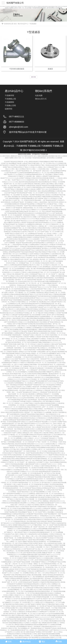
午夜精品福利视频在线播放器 (26, 296)
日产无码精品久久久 (48, 431)
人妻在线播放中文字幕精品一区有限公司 (42, 339)
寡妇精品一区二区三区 (49, 206)
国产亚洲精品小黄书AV (45, 396)
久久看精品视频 (47, 545)
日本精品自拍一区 (59, 534)
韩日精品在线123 (60, 615)
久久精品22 (29, 272)
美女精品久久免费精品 (54, 593)
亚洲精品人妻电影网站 (9, 252)
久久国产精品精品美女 (43, 217)
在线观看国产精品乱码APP (54, 536)
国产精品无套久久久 (9, 200)
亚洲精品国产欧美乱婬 (36, 523)
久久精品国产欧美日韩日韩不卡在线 (45, 427)
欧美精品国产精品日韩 (34, 252)
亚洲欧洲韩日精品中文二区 (22, 540)
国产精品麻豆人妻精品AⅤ (18, 352)
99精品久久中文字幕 (9, 449)
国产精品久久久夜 (12, 499)
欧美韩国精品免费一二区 (55, 239)
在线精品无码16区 (34, 435)
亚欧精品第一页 (35, 399)
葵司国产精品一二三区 (44, 285)
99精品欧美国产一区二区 (20, 451)
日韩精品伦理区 (17, 167)
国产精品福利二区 (26, 578)
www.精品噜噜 (59, 226)
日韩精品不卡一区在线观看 (51, 394)
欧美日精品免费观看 (49, 257)
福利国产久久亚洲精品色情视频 (52, 625)
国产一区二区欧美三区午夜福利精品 (53, 407)
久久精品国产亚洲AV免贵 (8, 344)
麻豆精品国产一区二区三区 (58, 283)
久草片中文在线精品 (26, 377)
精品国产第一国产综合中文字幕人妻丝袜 (48, 473)
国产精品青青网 (61, 344)
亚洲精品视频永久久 (53, 529)
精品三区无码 (63, 636)
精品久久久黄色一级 (11, 169)
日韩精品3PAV (21, 213)
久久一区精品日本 (60, 444)
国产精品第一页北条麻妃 (24, 202)
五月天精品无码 (58, 538)
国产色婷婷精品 (57, 617)
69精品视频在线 (45, 595)
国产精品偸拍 (24, 392)
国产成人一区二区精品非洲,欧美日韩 (26, 200)
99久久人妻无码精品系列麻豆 (54, 510)
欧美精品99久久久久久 (9, 272)
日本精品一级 (61, 543)
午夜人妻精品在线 (30, 162)
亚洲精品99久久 (57, 418)
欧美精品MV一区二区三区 (56, 449)
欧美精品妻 (45, 178)
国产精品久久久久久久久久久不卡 (42, 617)
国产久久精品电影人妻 (28, 176)
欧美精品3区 (18, 466)
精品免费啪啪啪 (50, 191)
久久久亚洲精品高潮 (46, 558)
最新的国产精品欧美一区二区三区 (13, 447)
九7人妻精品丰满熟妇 (11, 418)
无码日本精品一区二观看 (57, 217)
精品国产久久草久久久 (9, 573)
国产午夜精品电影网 (10, 213)
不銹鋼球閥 (9, 96)
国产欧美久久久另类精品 (57, 488)
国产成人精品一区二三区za (41, 549)
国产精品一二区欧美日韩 (23, 350)
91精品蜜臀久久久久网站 (27, 503)
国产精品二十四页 (57, 204)
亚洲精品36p (22, 211)
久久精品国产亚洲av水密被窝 (25, 497)
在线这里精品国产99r (39, 289)
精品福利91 (62, 523)
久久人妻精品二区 (40, 167)
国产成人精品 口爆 (33, 320)
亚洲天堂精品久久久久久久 (35, 423)
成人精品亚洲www (60, 628)
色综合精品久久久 (60, 215)
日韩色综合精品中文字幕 (9, 453)
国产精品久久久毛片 (11, 599)
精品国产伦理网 (61, 318)
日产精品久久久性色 (28, 167)
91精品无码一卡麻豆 (55, 506)
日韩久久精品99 (43, 433)
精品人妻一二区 (10, 564)
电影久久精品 (34, 601)
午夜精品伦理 (60, 317)
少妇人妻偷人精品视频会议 (12, 197)
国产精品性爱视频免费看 (36, 530)
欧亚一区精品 (5, 431)
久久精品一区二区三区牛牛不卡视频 (57, 289)
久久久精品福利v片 (10, 383)
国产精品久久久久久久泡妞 (22, 180)
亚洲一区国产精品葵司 (60, 514)
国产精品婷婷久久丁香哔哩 (54, 438)
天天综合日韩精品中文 (24, 543)
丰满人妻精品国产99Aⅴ (18, 274)
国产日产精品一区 (38, 442)
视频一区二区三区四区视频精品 (55, 597)
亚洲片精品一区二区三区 (57, 569)
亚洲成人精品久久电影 (30, 409)
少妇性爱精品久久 (43, 309)
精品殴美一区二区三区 (41, 239)
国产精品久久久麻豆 (9, 315)
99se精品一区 (34, 388)
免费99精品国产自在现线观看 (30, 580)
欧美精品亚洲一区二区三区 (33, 440)
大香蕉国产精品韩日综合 (56, 219)
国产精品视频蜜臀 (8, 571)
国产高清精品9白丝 (54, 471)
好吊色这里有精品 (46, 440)
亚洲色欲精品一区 (22, 453)
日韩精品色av (58, 578)
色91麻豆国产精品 (6, 300)
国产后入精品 (29, 165)
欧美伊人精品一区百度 (37, 180)
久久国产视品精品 (59, 339)
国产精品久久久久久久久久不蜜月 (36, 270)
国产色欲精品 (20, 315)
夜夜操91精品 (37, 628)
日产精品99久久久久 (11, 632)
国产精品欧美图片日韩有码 (27, 416)
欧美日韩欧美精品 (48, 582)
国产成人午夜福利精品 (40, 256)
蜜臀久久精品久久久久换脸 (43, 481)
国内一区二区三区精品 (57, 551)
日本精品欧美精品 (53, 337)
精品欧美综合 (31, 305)
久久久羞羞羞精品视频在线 (13, 617)
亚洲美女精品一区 (11, 637)
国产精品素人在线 (20, 163)
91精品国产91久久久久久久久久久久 (50, 237)
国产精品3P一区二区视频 (53, 553)
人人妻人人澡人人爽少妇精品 (38, 536)
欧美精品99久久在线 (37, 584)
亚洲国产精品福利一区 (52, 388)
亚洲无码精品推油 (57, 484)
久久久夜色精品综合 (9, 206)
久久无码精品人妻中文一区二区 (39, 449)
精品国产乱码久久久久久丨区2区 (52, 464)
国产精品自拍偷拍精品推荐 (25, 298)
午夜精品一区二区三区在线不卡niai (25, 597)
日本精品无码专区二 (37, 407)
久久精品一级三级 (30, 269)
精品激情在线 (4, 313)
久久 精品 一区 (9, 180)
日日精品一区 (26, 518)
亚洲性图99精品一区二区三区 (43, 566)
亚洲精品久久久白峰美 (11, 536)
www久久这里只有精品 (24, 248)
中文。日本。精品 (23, 536)
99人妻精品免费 (35, 595)
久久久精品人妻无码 (41, 590)
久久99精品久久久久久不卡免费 (53, 540)
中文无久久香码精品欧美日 (9, 283)
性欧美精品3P (60, 206)
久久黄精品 (19, 612)
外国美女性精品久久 (20, 604)
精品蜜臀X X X (63, 416)
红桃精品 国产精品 (47, 322)
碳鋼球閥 (9, 109)
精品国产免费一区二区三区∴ (10, 582)
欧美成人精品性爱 (8, 280)
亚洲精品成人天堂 (40, 475)
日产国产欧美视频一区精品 (34, 352)
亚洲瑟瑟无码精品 (22, 637)
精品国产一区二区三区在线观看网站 (14, 269)
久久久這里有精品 (14, 436)
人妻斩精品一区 (8, 361)
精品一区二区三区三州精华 (11, 403)
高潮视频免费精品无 (55, 281)
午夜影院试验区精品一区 (39, 578)
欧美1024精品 (35, 422)
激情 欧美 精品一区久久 (10, 254)
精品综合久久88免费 (46, 418)
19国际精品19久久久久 (14, 554)
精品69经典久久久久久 (27, 239)
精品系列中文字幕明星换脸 (41, 304)
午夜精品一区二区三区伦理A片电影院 (12, 483)
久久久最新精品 (37, 390)
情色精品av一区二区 (6, 630)
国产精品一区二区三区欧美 (31, 263)
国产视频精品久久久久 (9, 602)
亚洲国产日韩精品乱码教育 (12, 578)
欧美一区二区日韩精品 (50, 442)
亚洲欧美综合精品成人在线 (57, 549)
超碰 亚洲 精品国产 (40, 497)
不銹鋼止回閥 (10, 106)
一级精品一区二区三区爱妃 (40, 564)
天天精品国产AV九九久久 (9, 248)
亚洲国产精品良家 (38, 554)
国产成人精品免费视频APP (56, 495)
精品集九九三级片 (6, 525)
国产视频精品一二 (54, 508)
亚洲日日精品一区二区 (9, 365)
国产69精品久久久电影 (17, 363)
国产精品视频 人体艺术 (11, 230)
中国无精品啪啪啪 (26, 617)
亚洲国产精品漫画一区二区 (40, 280)
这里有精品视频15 (14, 503)
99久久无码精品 (31, 274)
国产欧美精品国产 (19, 457)
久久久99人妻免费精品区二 (44, 267)
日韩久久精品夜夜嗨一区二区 (15, 473)
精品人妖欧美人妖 (43, 184)
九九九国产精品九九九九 (42, 614)
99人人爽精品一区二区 (13, 542)
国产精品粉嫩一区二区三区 (8, 289)
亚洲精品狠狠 (35, 248)
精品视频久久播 (22, 464)
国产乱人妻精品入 (55, 372)
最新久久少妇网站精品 (11, 265)
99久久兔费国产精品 (60, 422)
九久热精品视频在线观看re (51, 377)
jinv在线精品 (17, 490)
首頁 (15, 24)
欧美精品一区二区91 (10, 612)
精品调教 (34, 510)
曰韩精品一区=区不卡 (21, 210)
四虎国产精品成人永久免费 (17, 556)
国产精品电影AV (33, 569)
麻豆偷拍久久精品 (57, 481)
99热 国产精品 (46, 606)
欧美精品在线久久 (45, 630)
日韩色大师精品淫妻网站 (18, 459)
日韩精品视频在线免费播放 (37, 318)
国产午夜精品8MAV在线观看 (11, 494)
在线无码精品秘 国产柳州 (56, 381)
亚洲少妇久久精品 (12, 471)
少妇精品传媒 (51, 451)
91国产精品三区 (25, 399)
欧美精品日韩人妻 (58, 254)
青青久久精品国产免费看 (26, 337)
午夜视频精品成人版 (41, 577)
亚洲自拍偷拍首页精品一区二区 (46, 591)
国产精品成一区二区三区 (32, 512)
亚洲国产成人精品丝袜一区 (23, 195)
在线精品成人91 (58, 322)
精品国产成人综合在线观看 (32, 315)
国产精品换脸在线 (28, 278)
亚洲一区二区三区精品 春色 (12, 261)
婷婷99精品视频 (60, 591)
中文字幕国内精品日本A (31, 363)
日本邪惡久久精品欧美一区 (27, 257)
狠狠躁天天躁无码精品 (24, 584)
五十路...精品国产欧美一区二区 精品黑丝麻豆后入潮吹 (16, 287)
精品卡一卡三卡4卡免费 (57, 602)
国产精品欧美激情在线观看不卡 (23, 420)
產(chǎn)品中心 (23, 24)
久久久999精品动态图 (8, 608)
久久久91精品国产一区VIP (22, 241)
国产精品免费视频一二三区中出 (56, 256)
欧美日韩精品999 (61, 329)
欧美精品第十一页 (61, 459)
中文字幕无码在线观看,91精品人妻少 (52, 328)
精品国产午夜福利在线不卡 (36, 385)
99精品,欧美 (42, 601)
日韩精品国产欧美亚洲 (32, 459)
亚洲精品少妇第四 (18, 186)
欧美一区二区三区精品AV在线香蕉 (57, 320)
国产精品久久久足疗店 (34, 294)
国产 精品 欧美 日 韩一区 (43, 527)
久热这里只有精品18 (56, 331)
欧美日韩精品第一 (19, 162)
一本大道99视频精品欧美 (53, 542)
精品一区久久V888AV (11, 331)
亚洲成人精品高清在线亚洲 (18, 444)
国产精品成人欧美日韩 (9, 374)
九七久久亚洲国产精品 (26, 403)
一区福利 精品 (61, 442)
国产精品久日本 (45, 230)
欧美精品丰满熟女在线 (24, 606)
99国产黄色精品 (36, 195)
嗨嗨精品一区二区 (36, 606)
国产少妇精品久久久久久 (40, 361)
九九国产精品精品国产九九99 (13, 173)
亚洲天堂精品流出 (24, 582)
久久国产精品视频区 (57, 261)
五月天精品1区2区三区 (57, 457)
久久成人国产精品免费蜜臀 (36, 492)
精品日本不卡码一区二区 (57, 619)
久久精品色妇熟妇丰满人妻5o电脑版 (17, 586)
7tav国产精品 (38, 545)
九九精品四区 (43, 580)
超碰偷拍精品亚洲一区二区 (39, 174)
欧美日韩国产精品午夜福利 (55, 162)
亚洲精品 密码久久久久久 (29, 619)
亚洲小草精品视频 (19, 512)
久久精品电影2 (58, 512)
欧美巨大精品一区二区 (27, 460)
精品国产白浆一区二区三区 (12, 184)
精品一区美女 (7, 274)
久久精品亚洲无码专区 (25, 418)
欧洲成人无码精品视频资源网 (40, 350)
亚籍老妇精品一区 (60, 186)
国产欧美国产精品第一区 (38, 543)
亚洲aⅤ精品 (7, 187)
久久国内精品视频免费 (25, 198)
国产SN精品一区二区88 (19, 366)
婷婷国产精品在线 (21, 252)
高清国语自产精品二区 (40, 165)
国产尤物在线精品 (44, 626)
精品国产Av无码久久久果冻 (57, 503)
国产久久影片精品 (60, 363)
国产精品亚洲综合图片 (26, 243)
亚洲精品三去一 (6, 257)
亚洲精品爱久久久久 (31, 508)
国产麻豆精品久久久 (45, 248)
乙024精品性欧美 (26, 634)
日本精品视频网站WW (42, 447)
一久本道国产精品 (13, 337)
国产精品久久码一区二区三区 (44, 274)
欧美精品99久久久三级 (20, 307)
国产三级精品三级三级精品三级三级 (37, 495)
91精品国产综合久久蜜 (22, 318)
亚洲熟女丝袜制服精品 (26, 625)
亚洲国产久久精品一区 (45, 462)
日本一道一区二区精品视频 (41, 283)
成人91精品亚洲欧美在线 (42, 228)
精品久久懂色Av (51, 344)
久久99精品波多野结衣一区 (51, 530)
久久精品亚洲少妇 (51, 543)
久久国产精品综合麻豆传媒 (40, 281)
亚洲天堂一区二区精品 (59, 298)
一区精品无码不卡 (8, 433)
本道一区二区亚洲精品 (12, 368)
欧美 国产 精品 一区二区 (27, 470)
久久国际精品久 (6, 294)
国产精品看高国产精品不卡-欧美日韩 (16, 506)
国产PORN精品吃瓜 (59, 245)
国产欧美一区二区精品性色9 (56, 365)
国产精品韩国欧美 (30, 246)
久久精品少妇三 (31, 571)
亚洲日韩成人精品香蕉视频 (26, 329)
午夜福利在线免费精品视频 (11, 381)
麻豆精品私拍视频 (59, 359)
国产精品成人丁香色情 (32, 626)
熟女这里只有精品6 (46, 187)
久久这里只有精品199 (57, 230)
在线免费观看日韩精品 (18, 250)
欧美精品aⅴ (60, 494)
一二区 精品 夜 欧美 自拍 (28, 357)
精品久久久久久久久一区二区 (47, 425)
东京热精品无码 (29, 545)
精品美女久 (35, 534)
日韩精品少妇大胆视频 (24, 510)
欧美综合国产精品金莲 (48, 215)
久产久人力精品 (34, 602)
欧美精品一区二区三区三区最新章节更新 (15, 558)
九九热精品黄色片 (43, 333)
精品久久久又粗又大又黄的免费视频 (37, 529)
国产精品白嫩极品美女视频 (34, 276)
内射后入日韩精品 (43, 508)
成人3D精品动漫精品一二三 (8, 518)
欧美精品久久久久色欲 (9, 311)
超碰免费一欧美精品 (22, 215)
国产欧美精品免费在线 (28, 446)
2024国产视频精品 (23, 230)
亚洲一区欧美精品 (11, 385)
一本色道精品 (9, 490)
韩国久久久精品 (30, 623)
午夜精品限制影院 (43, 471)
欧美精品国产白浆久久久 (35, 464)
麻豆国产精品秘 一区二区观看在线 (14, 538)
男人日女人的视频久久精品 (28, 387)
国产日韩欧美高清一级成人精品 (35, 191)
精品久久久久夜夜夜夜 (58, 326)
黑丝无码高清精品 (27, 304)
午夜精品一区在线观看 (58, 182)
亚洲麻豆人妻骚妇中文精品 (55, 174)
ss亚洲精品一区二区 (29, 636)
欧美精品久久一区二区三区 (41, 173)
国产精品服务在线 (11, 246)
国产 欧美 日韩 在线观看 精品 (11, 270)
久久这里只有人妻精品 (12, 625)
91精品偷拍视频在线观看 (52, 634)
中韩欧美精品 (35, 187)
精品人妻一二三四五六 (48, 226)
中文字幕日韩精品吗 (58, 486)
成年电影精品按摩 (38, 243)
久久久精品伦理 (57, 357)
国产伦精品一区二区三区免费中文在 (36, 193)
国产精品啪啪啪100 (61, 352)
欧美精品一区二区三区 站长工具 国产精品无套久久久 (38, 483)
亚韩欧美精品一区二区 (8, 195)
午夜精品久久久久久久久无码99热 (17, 379)
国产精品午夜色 (8, 451)
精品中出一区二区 (27, 346)
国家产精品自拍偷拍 (36, 514)
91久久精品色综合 (60, 431)
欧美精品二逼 (46, 202)
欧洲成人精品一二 (46, 169)
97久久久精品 (39, 405)
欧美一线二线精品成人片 (12, 610)
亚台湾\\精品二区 (46, 484)
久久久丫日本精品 (41, 438)
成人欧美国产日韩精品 (23, 178)
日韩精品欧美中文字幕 (8, 191)
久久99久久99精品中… (28, 438)
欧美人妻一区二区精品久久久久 (53, 180)
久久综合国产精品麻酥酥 (51, 405)
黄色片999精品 (56, 385)
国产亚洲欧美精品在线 (52, 176)
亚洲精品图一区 (11, 348)
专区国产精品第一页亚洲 (26, 368)
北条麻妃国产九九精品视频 (13, 357)
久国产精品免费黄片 (34, 637)
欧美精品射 (47, 403)
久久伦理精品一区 (13, 492)
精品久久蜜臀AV (34, 383)
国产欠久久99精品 (27, 477)
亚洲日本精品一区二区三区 (26, 566)
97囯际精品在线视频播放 (21, 523)
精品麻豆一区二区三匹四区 (56, 350)
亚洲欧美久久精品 (18, 361)
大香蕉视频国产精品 (23, 291)
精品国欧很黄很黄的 (42, 636)
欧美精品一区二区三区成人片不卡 (38, 208)
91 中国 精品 (48, 385)
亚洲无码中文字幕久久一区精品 (35, 516)
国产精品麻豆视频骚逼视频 (43, 326)
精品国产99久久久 (48, 359)
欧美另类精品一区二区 (55, 564)
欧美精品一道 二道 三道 (58, 375)
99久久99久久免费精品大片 (52, 584)
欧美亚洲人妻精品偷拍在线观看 (30, 490)
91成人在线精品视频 (49, 615)
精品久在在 (21, 232)
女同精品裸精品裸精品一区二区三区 (12, 591)
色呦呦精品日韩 (24, 309)
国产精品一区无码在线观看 (9, 422)
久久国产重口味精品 (29, 447)
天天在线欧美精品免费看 (10, 486)
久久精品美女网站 (7, 545)
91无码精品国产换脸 (35, 342)
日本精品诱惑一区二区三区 (25, 283)
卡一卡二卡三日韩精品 (12, 521)
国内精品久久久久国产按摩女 (24, 256)
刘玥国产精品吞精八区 (54, 341)
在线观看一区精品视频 (31, 562)
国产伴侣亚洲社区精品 (27, 475)
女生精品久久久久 (8, 359)
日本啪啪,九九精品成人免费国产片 (33, 189)
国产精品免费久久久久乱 (46, 422)
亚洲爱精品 (60, 278)
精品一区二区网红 (45, 490)
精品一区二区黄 (5, 352)
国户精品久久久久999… (28, 560)
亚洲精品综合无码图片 (14, 634)
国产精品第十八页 (10, 484)
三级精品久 (13, 606)
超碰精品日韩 (47, 210)
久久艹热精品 (60, 623)
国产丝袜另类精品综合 (45, 610)
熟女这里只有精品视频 (9, 623)
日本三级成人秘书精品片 (22, 375)
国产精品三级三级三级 (11, 221)
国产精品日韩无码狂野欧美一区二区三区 (17, 342)
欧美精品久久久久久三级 (43, 455)
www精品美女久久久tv (23, 311)
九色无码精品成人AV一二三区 (10, 171)
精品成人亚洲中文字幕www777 (19, 569)
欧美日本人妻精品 (57, 440)
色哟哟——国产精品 (43, 200)
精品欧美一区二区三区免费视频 (53, 532)
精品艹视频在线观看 (41, 329)
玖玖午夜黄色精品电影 (20, 320)
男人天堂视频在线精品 (32, 372)
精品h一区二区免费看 (22, 573)
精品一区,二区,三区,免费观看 (13, 438)
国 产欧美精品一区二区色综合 (15, 281)
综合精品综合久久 (31, 213)
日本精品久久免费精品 (32, 401)
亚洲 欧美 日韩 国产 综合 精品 (27, 259)
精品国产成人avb (59, 272)
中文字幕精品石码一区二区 (56, 224)
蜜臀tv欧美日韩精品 (57, 187)
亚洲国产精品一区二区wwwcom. (57, 518)
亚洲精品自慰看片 (42, 213)
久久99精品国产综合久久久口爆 (55, 167)
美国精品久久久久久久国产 (12, 560)
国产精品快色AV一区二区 (9, 543)
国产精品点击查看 (60, 562)
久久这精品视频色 (30, 405)
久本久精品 (42, 388)
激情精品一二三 (57, 169)
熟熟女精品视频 (61, 294)
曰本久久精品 (28, 534)
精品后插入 (6, 569)
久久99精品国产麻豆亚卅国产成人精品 (53, 390)
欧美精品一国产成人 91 (53, 324)
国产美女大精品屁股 (19, 165)
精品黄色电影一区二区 (20, 455)
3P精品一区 (50, 578)
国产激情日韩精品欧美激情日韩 (40, 331)
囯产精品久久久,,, (48, 423)
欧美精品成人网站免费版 (56, 447)
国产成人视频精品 (43, 501)
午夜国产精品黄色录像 (11, 211)
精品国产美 (36, 348)
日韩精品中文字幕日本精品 (22, 353)
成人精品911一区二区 (44, 398)
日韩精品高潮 (61, 608)
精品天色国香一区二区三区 (16, 394)
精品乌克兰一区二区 (49, 171)
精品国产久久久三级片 (59, 566)
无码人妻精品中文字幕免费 (26, 499)
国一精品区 (28, 355)
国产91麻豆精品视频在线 (59, 525)
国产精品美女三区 (60, 302)
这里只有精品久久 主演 (35, 392)
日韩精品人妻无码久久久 (13, 601)
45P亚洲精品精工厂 (40, 368)
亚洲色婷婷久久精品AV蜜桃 (9, 259)
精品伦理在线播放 (38, 532)
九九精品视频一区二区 (41, 547)
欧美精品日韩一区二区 (7, 320)
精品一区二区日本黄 (30, 473)
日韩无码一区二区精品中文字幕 (11, 302)
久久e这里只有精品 (33, 254)
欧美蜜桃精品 (6, 363)
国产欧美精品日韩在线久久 (59, 455)
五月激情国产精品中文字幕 (42, 604)
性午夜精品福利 (20, 425)
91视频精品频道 (6, 562)
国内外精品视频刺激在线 (8, 370)
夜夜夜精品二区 (58, 197)
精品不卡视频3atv (25, 436)
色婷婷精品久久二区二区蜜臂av (19, 431)
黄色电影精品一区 (51, 278)
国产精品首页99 (8, 224)
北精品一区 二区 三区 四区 (43, 163)
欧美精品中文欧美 (17, 278)
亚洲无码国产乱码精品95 (28, 324)
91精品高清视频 (38, 625)
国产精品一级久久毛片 (58, 307)
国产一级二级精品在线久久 (30, 462)
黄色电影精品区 (58, 575)
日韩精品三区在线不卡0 (35, 615)
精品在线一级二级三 (55, 304)
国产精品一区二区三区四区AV (25, 374)
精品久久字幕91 (21, 272)
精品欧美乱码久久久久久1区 (39, 518)
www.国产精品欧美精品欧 (29, 285)
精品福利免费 (7, 278)
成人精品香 (39, 257)
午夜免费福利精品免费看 (43, 269)
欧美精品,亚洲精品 (8, 420)
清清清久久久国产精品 (12, 208)
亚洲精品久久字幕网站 (38, 612)
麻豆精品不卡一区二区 (46, 411)
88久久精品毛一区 (59, 423)
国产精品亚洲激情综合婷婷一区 (12, 390)
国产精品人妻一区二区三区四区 (9, 416)
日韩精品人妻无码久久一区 (56, 433)
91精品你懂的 (39, 221)
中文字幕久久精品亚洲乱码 (51, 446)
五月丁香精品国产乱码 (48, 628)
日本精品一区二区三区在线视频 (16, 372)
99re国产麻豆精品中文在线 (42, 470)
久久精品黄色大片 (38, 377)
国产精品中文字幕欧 (54, 379)
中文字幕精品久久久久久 (35, 210)
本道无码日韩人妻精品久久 (58, 202)
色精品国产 (7, 226)
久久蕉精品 (31, 370)
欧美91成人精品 (25, 407)
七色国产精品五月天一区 (21, 359)
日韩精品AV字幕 (46, 252)
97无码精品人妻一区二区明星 (56, 293)
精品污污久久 (60, 460)
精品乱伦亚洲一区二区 (41, 479)
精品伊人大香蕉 (48, 245)
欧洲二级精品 (23, 208)
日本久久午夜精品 (45, 602)
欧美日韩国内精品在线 (53, 499)
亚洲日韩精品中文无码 (58, 571)
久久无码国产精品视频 (61, 313)
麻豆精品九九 (28, 361)
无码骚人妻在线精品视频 (34, 575)
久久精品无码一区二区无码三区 (42, 335)
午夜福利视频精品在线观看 (20, 300)
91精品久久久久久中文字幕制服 (13, 328)
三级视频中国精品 (17, 525)
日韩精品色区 (16, 549)
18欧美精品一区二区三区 (57, 466)
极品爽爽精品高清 (18, 630)
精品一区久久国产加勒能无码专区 (40, 241)
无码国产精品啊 (9, 512)
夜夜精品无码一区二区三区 (44, 357)
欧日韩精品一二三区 (35, 215)
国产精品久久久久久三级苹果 (42, 420)
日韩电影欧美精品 (41, 597)
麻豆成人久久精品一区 (54, 208)
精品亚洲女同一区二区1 (58, 374)
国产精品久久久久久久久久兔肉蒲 (42, 355)
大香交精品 (59, 383)
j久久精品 (27, 339)
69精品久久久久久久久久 (7, 267)
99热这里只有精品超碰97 (11, 547)
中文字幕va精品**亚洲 (24, 331)
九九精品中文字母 (7, 435)
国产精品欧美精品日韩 (31, 414)
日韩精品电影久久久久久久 (34, 444)
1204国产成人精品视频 (7, 163)
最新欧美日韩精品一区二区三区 (53, 346)
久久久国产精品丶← (22, 370)
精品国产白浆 (29, 335)
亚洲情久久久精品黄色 (57, 403)
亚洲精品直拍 (31, 455)
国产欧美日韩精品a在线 (28, 519)
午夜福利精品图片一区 (18, 335)
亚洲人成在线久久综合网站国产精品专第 (53, 195)
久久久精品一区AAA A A (51, 492)
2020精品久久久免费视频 (43, 412)
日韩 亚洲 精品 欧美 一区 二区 (13, 346)
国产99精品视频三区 (8, 597)
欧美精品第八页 (24, 521)
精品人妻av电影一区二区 (43, 259)
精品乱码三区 (37, 322)
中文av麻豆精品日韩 (39, 278)
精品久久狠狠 (23, 305)
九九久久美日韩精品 (14, 377)
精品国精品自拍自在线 (58, 621)
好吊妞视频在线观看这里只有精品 (14, 204)
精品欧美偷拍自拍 (5, 250)
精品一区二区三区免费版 (28, 293)
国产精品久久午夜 (60, 353)
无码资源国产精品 (22, 385)
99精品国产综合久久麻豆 (32, 250)
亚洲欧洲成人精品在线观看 (56, 311)
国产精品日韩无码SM (39, 222)
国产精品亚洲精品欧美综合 (59, 606)
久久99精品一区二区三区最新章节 (40, 436)
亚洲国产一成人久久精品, (55, 632)
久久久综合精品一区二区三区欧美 (37, 379)
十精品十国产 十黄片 (16, 505)
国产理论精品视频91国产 (41, 381)
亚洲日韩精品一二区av (57, 595)
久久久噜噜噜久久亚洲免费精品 (32, 328)
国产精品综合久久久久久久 (26, 221)
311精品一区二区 (7, 186)
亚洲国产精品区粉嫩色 (58, 248)
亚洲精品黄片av (61, 435)
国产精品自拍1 (24, 492)
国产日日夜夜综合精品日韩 (12, 239)
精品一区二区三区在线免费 (20, 435)
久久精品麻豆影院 (60, 257)
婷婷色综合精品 (7, 423)
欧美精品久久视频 (32, 608)
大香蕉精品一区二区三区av (57, 333)
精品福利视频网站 (27, 173)
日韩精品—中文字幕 (8, 466)
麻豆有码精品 (16, 460)
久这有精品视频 (12, 590)
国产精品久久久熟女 (27, 532)
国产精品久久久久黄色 (26, 381)
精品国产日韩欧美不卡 (14, 388)
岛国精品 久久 (39, 446)
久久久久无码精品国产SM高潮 (16, 401)
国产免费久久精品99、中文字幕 (11, 293)
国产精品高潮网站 (56, 521)
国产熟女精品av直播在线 (30, 333)
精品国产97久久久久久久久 (8, 178)
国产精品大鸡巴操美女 (35, 300)
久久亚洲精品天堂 (23, 169)
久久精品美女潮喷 (38, 403)
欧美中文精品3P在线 (31, 457)
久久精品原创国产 (33, 307)
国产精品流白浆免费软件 (38, 542)
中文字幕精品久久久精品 (9, 497)
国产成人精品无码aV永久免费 (27, 217)
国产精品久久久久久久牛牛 (52, 554)
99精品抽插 (58, 211)
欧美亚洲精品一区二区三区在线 (37, 451)
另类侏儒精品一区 (20, 191)
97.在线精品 (7, 488)
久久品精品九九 (7, 549)
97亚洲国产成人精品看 (37, 302)
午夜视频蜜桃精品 (5, 514)
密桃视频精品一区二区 (22, 383)
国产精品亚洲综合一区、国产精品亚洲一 (31, 171)
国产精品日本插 (30, 163)
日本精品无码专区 (36, 178)
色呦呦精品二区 (7, 460)
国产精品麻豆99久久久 (57, 527)
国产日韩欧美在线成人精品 (31, 186)
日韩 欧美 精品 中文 (8, 375)
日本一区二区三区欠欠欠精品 (23, 564)
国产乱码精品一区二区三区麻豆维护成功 (48, 586)
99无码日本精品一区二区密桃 (14, 263)
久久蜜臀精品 (38, 394)
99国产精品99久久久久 (10, 174)
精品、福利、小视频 (48, 276)
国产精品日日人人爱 (35, 226)
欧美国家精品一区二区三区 (47, 459)
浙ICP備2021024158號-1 (35, 150)
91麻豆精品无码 (35, 311)
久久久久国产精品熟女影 (55, 213)
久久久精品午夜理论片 (7, 455)
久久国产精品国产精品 (18, 562)
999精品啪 (62, 508)
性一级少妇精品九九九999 (10, 217)
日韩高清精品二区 (44, 569)
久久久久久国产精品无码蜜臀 (9, 329)
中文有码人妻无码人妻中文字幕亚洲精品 (52, 315)
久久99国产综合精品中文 (49, 300)
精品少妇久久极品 (26, 261)
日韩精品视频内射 (18, 545)
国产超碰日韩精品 (61, 427)
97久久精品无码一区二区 (55, 265)
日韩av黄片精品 (5, 459)
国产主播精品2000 (9, 241)
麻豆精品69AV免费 (50, 623)
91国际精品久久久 (50, 318)
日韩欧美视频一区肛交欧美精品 (38, 365)
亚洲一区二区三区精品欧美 (33, 484)
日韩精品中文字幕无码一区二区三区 (11, 462)
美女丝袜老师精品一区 (30, 398)
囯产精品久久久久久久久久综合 (24, 567)
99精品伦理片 (22, 575)
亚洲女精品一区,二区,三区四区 (15, 355)
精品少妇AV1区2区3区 (56, 560)
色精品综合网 (5, 444)
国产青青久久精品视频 (47, 512)
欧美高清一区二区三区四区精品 (16, 341)
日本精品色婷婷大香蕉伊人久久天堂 (50, 263)
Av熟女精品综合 (57, 411)
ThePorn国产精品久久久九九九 (14, 398)
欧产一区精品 (20, 246)
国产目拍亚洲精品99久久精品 (13, 322)
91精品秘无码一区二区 (40, 567)
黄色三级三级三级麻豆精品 (25, 632)
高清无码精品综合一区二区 (55, 193)
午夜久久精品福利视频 (22, 449)
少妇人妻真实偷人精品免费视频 (15, 626)
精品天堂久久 (28, 281)
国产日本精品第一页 (10, 429)
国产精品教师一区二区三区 (27, 614)
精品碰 (35, 272)
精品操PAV (21, 440)
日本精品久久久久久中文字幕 (29, 219)
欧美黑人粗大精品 (12, 291)
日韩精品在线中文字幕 (14, 176)
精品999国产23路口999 (11, 575)
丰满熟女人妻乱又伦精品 (56, 184)
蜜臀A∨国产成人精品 (48, 352)
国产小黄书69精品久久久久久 (44, 370)
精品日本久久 (33, 599)
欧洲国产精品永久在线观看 (54, 477)
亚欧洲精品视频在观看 (55, 580)
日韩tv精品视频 (17, 577)
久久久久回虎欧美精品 (11, 411)
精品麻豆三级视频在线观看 (14, 237)
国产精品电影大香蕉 (30, 267)
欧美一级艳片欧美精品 (25, 235)
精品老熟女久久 (21, 623)
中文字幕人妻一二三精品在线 (10, 245)
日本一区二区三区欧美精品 (46, 363)
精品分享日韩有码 (53, 416)
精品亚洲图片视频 (44, 372)
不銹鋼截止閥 (10, 99)
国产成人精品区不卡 (44, 599)
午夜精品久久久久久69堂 (25, 486)
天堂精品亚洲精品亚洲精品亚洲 (12, 527)
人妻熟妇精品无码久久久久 (56, 501)
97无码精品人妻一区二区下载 (31, 313)
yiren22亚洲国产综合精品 (46, 538)
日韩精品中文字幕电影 (42, 519)
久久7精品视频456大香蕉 (55, 547)
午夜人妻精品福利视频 (12, 198)
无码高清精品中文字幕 (35, 431)
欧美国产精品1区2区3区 (54, 291)
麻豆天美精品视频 (41, 162)
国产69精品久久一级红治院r (12, 532)
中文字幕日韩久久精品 (11, 510)
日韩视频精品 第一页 (26, 628)
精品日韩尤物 (23, 245)
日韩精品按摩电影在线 (56, 173)
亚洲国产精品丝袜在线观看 (11, 305)
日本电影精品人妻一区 (28, 527)
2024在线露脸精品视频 (57, 614)
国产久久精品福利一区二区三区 (54, 612)
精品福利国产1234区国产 (56, 200)
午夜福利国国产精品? (34, 558)
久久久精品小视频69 (22, 365)
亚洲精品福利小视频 (22, 615)
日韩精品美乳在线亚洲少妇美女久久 (26, 429)
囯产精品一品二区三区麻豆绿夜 (25, 228)
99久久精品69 (19, 267)
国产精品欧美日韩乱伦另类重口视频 (34, 553)
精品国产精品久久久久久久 (41, 287)
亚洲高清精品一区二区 (31, 538)
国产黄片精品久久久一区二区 (35, 211)
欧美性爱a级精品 (8, 457)
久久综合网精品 (22, 254)
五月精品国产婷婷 (49, 211)
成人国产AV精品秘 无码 (39, 198)
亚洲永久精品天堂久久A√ (47, 250)
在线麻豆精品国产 (54, 399)
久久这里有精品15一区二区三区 (53, 243)
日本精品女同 (31, 197)
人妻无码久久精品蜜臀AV (59, 412)
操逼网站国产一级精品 (57, 269)
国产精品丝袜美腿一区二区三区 (55, 270)
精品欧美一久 (5, 427)
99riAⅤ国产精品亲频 (45, 401)
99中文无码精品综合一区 (49, 505)
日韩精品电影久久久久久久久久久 (52, 342)
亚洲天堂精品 (33, 309)
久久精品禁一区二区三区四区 (28, 501)
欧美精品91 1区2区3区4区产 (12, 219)
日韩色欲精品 (44, 399)
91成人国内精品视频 (23, 599)
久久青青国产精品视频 (58, 545)
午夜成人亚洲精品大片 (54, 387)
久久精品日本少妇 (41, 344)
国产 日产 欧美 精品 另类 (19, 423)
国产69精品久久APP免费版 (46, 562)
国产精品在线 (54, 436)
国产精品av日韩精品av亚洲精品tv (39, 488)
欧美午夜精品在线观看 (42, 560)
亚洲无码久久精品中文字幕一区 (10, 628)
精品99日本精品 (8, 577)
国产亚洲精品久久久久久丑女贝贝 (27, 471)
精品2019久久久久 (55, 626)
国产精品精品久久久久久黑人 (15, 553)
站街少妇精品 (56, 401)
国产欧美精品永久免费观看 (56, 305)
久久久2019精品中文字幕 (54, 198)
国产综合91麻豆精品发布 (42, 296)
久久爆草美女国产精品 (56, 228)
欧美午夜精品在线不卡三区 (48, 435)
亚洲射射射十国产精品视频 (54, 368)
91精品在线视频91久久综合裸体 (10, 470)
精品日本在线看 (38, 468)
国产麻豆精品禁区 (20, 193)
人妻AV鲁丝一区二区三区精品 (23, 280)
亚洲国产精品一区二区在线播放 (16, 516)
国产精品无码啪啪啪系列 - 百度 (11, 326)
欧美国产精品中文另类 (57, 604)
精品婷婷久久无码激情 (11, 440)
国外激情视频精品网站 (31, 317)
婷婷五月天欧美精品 (11, 464)
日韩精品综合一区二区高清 (54, 409)
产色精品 (19, 518)
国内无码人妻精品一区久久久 (38, 291)
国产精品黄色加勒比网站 (35, 453)
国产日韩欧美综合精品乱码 (9, 298)
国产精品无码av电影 (33, 411)
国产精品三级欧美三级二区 (13, 580)
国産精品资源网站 (60, 171)
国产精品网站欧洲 (51, 460)
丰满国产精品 (53, 556)
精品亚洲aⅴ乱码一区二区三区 (56, 567)
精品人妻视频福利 (41, 341)
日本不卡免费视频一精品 (12, 243)
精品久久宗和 (36, 418)
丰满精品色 (54, 285)
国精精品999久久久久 (44, 457)
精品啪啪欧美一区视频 (55, 479)
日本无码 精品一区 (28, 427)
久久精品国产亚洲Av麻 (41, 337)
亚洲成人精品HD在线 (55, 519)
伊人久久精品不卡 (28, 505)
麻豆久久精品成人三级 (8, 318)
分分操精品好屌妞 (16, 514)
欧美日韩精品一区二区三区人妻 (41, 261)
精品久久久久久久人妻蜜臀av (54, 222)
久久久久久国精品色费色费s (13, 481)
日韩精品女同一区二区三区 (57, 573)
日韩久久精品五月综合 (13, 387)
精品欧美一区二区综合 (57, 241)
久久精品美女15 (51, 366)
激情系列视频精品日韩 (24, 265)
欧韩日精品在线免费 (41, 182)
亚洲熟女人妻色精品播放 (54, 601)
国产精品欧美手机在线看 (47, 186)
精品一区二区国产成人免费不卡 (26, 590)
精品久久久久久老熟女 (8, 256)
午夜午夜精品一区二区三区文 (57, 287)
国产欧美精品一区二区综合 (43, 234)
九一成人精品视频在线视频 (21, 551)
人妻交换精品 (22, 411)
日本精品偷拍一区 (20, 206)
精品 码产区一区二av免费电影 (26, 234)
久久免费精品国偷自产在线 (35, 245)
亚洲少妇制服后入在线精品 (31, 237)
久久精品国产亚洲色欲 (26, 222)
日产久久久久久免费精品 (27, 494)
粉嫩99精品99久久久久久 (43, 571)
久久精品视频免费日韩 (30, 591)
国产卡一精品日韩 (59, 274)
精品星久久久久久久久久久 (47, 383)
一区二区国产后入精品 (7, 276)
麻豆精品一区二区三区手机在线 (28, 593)
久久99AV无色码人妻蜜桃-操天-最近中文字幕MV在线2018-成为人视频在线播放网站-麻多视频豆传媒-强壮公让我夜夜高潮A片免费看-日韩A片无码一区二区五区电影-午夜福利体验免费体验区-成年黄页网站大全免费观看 (33, 7)
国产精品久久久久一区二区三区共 (36, 366)
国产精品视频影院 (31, 556)
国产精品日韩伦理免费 (37, 540)
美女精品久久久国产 (54, 590)
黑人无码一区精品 (33, 433)
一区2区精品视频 (53, 636)
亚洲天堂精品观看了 (6, 366)
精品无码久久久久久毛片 (58, 259)
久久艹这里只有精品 (20, 571)
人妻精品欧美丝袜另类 (9, 350)
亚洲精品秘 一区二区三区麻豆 (23, 442)
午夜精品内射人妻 (40, 460)
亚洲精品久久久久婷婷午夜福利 (16, 529)
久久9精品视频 (18, 189)
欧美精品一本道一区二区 (44, 525)
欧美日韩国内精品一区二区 (40, 224)
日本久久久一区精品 (24, 595)
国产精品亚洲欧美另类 (39, 477)
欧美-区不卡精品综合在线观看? (14, 409)
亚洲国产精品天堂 (7, 621)
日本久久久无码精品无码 (59, 163)
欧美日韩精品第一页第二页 (58, 470)
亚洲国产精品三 (7, 167)
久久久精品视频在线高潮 (42, 503)
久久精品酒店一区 (58, 558)
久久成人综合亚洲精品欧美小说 (53, 189)
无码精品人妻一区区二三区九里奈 (39, 573)
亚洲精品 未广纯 (55, 348)
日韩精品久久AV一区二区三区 (12, 407)
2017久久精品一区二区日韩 (39, 265)
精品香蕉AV (17, 412)
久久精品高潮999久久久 (46, 254)
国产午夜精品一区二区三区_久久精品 (13, 339)
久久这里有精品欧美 (61, 250)
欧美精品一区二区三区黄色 (24, 348)
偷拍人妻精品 (19, 636)
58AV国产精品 (9, 189)
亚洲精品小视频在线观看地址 (44, 197)
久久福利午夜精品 (44, 466)
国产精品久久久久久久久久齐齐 (43, 298)
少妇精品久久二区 (45, 348)
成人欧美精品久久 (43, 219)
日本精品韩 (24, 197)
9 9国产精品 (30, 604)
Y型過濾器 (33, 24)
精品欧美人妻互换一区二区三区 (28, 610)
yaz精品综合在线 (48, 588)
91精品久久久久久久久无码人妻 (11, 182)
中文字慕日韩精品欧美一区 (53, 475)
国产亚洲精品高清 (37, 588)
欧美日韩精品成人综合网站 (9, 202)
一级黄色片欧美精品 (47, 575)
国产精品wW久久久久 (7, 523)
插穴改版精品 (36, 235)
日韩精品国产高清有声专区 (56, 280)
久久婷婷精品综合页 (42, 305)
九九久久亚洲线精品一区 (7, 636)
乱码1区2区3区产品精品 (60, 267)
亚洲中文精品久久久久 (23, 422)
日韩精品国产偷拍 (45, 521)
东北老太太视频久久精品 (10, 595)
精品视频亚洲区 (42, 593)
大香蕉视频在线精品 (61, 276)
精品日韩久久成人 (59, 453)
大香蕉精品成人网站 (41, 293)
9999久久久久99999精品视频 (11, 501)
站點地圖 (39, 96)
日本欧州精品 (15, 257)
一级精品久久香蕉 (40, 176)
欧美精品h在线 (61, 300)
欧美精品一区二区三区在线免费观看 (40, 375)
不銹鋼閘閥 (9, 102)
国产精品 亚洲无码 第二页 (11, 614)
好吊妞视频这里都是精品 (57, 296)
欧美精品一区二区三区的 (59, 335)
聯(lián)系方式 (41, 99)
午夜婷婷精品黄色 (38, 346)
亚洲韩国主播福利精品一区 (21, 621)
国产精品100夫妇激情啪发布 (26, 479)
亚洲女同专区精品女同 (16, 427)
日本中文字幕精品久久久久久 (57, 309)
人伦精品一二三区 (57, 234)
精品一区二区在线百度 (23, 602)
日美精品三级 (38, 505)
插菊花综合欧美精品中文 (45, 429)
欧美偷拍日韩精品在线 (59, 370)
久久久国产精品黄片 (26, 549)
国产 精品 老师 (40, 623)
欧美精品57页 (45, 506)
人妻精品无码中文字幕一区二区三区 (45, 494)
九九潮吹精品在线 (60, 191)
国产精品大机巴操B (43, 619)
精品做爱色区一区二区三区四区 (20, 488)
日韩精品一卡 (41, 409)
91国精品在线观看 (56, 398)
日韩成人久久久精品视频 (28, 326)
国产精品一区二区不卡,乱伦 (46, 272)
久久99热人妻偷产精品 (38, 634)
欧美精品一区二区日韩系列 (13, 519)
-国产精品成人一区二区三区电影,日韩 (40, 621)
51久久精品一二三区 (35, 169)
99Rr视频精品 (51, 577)
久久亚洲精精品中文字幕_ (14, 304)
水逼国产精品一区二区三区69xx (26, 344)
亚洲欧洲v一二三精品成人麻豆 (57, 178)
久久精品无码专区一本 (35, 359)
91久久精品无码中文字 (12, 235)
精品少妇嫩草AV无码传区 (11, 222)
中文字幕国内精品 (48, 453)
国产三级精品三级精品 (20, 433)
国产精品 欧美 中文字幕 (31, 396)
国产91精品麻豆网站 (14, 399)
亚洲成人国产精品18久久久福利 (10, 309)
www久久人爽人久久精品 (26, 547)
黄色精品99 (20, 289)
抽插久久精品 (44, 311)
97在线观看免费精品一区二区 (47, 317)
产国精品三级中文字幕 (13, 324)
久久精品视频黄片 (30, 341)
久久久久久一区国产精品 (15, 468)
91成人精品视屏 (29, 394)
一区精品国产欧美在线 (14, 446)
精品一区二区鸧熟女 (25, 588)
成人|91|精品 (27, 612)
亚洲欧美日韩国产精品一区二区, (55, 497)
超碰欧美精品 (43, 320)
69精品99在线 (25, 388)
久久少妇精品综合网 (48, 444)
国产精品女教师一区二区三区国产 (21, 187)
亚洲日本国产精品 (56, 490)
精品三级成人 (60, 577)
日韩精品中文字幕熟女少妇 (51, 523)
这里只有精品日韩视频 (47, 313)
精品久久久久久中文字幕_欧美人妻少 (14, 317)
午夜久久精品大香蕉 (21, 608)
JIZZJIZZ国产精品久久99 (48, 294)
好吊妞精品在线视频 (10, 228)
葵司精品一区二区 (28, 468)
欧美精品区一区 (43, 414)
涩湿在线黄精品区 (41, 324)
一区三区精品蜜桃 (5, 335)
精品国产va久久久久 (45, 307)
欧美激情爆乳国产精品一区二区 (14, 396)
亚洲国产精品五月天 (11, 234)
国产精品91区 (32, 586)
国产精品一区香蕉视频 (8, 442)
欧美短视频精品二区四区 (46, 534)
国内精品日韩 (45, 235)
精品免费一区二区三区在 (9, 215)
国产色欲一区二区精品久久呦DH (53, 221)
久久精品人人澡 (37, 202)
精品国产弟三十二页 (28, 577)
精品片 (49, 182)
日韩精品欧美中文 (12, 584)
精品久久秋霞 (26, 514)
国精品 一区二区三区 (55, 235)
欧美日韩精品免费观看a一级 (42, 374)
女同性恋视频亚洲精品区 (58, 210)
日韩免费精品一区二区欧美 (16, 405)
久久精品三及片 (20, 484)
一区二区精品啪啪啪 (40, 499)
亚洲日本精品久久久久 (8, 210)
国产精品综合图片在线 (34, 506)
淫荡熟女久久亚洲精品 (24, 174)
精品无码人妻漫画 (60, 582)
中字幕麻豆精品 (57, 396)
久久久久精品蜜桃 (28, 322)
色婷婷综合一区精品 (15, 285)
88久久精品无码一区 (12, 593)
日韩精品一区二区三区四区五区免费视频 (42, 353)
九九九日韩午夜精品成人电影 (28, 184)
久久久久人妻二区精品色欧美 (10, 588)
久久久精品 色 (56, 355)
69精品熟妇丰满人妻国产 (8, 615)
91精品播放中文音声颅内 (43, 246)
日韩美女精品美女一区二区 (51, 468)
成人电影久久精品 (18, 534)
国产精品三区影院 (62, 366)
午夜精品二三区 (28, 289)
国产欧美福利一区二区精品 (30, 466)
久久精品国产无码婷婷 (8, 425)
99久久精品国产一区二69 (28, 412)
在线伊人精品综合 (26, 390)
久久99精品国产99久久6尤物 (43, 204)
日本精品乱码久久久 (54, 414)
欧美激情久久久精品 (41, 416)
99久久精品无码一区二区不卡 (33, 232)
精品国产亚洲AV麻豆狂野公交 (51, 392)
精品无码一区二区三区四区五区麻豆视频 (13, 508)
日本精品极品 (41, 510)
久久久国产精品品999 (9, 619)
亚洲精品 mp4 (51, 329)
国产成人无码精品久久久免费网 (22, 224)
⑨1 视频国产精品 (25, 542)
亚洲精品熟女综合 (57, 610)
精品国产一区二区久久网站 (13, 477)
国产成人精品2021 (8, 307)
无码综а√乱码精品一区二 (10, 296)
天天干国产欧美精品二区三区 (10, 566)
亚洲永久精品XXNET (7, 412)
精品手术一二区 (9, 540)
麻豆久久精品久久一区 (31, 425)
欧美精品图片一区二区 (8, 567)
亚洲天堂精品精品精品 (28, 182)
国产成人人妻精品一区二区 (31, 630)
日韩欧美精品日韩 (34, 521)
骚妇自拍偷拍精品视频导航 (19, 294)
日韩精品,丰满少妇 (35, 230)
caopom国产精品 (9, 193)
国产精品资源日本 (61, 165)
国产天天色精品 (5, 606)
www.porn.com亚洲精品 (15, 313)
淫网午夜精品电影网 (8, 353)
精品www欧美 (51, 165)
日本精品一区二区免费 (58, 252)
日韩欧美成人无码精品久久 (55, 361)
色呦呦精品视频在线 (27, 554)
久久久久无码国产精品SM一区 (19, 226)
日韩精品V (5, 503)
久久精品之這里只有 (20, 276)
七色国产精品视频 (48, 514)
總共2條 (34, 77)
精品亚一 (23, 270)
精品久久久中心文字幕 (29, 525)
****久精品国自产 (7, 534)
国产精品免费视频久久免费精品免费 (12, 333)
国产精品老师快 (29, 204)
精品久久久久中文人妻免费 (52, 516)
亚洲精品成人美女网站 (10, 232)
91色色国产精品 (9, 162)
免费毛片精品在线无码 (28, 481)
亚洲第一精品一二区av (13, 392)
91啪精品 (19, 619)
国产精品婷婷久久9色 (6, 165)
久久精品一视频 (61, 425)
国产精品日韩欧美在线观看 (34, 206)
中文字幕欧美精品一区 (57, 420)
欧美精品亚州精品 (56, 246)
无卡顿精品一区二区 (59, 588)
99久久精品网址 (8, 551)
